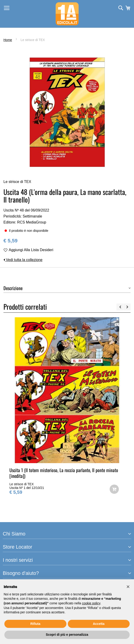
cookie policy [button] (91, 603)
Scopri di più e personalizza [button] (67, 635)
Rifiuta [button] (35, 624)
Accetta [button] (99, 624)
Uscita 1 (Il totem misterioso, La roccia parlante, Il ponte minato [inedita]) (64, 473)
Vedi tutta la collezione (23, 260)
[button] (128, 587)
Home (8, 40)
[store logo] (67, 14)
